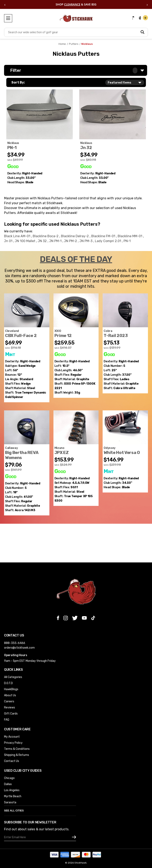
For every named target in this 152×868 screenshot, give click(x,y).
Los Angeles (12, 790)
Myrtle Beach (13, 796)
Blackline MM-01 (130, 236)
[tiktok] (93, 618)
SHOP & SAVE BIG (76, 5)
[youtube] (84, 618)
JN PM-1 (56, 241)
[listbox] (125, 83)
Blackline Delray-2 (75, 236)
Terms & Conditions (17, 749)
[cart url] (143, 18)
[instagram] (66, 618)
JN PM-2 (71, 241)
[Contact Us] (133, 18)
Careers (9, 701)
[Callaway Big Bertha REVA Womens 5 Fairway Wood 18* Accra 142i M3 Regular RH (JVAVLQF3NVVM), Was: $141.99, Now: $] (27, 427)
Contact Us (12, 761)
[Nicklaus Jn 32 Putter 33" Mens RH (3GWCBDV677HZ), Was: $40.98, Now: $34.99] (113, 114)
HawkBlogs (11, 689)
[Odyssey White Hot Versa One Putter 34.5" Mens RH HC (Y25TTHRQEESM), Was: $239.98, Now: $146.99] (125, 427)
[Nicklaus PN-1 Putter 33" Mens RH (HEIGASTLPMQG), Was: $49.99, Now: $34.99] (40, 114)
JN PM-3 (86, 241)
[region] (76, 4)
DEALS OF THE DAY (76, 259)
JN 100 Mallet (26, 241)
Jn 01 (9, 241)
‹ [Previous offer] (5, 4)
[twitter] (75, 618)
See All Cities (14, 811)
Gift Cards (11, 714)
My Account (12, 737)
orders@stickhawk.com (19, 648)
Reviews (10, 708)
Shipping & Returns (17, 755)
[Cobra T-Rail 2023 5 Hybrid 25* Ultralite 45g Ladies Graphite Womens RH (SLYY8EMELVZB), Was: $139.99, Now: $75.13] (125, 310)
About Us (10, 695)
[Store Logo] (76, 20)
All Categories (13, 677)
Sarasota (10, 802)
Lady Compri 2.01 (108, 241)
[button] (76, 70)
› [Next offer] (147, 4)
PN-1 (127, 241)
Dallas (8, 784)
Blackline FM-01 (104, 236)
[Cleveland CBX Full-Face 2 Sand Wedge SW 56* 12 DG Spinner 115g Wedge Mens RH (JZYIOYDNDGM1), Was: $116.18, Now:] (27, 310)
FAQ (7, 720)
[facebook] (58, 618)
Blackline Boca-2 (46, 236)
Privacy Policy (13, 743)
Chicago (9, 778)
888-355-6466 (15, 643)
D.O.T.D (8, 683)
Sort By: (18, 83)
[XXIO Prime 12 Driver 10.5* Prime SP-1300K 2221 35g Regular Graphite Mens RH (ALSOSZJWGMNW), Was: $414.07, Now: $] (76, 310)
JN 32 (43, 241)
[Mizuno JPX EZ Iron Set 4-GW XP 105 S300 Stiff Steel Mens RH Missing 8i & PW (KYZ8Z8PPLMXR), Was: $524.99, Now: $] (76, 427)
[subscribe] (74, 837)
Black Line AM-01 (18, 236)
